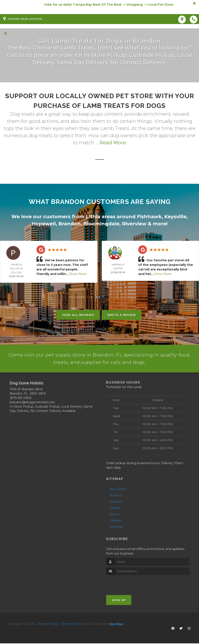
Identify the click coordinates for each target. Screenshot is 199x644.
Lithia (93, 217)
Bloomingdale (101, 224)
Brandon (70, 224)
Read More (113, 143)
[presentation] (129, 584)
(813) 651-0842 (21, 398)
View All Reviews (78, 315)
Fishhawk (149, 217)
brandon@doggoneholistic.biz (32, 403)
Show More (78, 274)
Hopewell (44, 224)
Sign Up (119, 601)
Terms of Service (74, 624)
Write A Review (122, 315)
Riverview (134, 224)
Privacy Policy (48, 624)
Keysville (175, 217)
